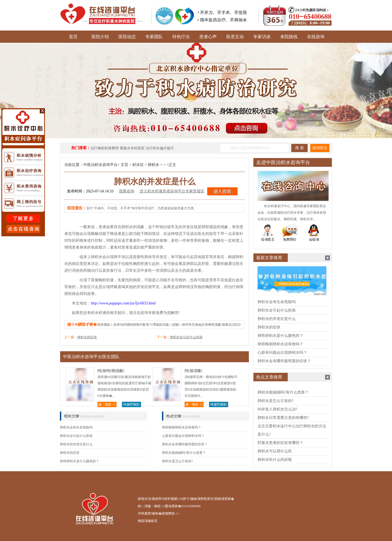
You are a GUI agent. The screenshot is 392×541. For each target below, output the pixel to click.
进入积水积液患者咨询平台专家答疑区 (172, 191)
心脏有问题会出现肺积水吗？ (183, 436)
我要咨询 (127, 191)
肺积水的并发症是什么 (76, 444)
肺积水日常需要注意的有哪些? (283, 418)
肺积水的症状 (87, 337)
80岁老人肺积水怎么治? (277, 409)
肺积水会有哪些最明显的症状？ (185, 444)
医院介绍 (100, 37)
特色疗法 (181, 37)
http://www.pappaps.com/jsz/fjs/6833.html (123, 303)
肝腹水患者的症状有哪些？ (280, 443)
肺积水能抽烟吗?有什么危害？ (184, 453)
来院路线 (289, 37)
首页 (73, 37)
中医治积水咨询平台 (100, 165)
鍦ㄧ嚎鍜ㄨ (107, 404)
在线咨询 (316, 37)
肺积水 (154, 165)
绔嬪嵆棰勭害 (131, 405)
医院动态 (127, 37)
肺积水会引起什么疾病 (186, 337)
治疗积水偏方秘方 (160, 148)
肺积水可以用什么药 (275, 451)
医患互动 (235, 37)
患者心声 (208, 37)
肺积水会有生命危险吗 (76, 427)
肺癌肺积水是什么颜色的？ (79, 461)
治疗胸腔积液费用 (105, 148)
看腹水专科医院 (132, 148)
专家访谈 (262, 37)
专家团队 (154, 37)
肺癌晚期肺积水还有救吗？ (182, 427)
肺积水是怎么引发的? (177, 461)
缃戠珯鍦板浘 (148, 521)
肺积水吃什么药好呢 (275, 460)
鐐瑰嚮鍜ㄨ (170, 513)
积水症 (138, 165)
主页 (124, 165)
